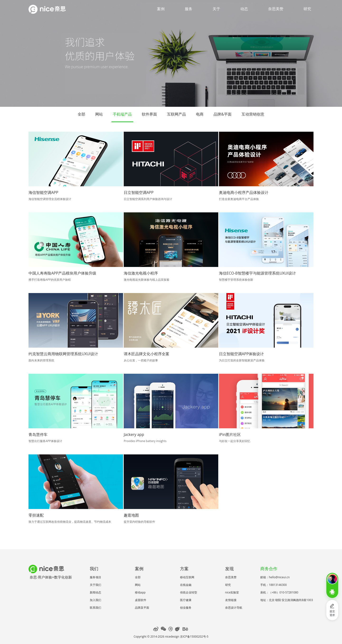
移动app (140, 592)
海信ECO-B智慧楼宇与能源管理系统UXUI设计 (257, 273)
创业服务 (186, 608)
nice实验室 (232, 592)
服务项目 (95, 577)
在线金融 (186, 585)
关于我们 (95, 585)
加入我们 (95, 600)
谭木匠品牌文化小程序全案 (147, 354)
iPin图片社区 (230, 434)
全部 (81, 114)
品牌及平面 (142, 608)
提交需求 (332, 610)
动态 (244, 9)
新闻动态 (95, 592)
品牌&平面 (223, 114)
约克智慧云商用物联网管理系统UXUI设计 (63, 354)
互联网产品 (176, 114)
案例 (161, 9)
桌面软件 (141, 600)
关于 (216, 9)
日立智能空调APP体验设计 (241, 354)
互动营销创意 (253, 114)
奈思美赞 (276, 9)
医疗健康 (186, 600)
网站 (99, 114)
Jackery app (134, 434)
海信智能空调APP (43, 192)
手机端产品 (122, 114)
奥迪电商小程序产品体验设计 (244, 192)
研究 (307, 9)
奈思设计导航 (234, 608)
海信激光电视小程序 (141, 273)
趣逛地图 (131, 515)
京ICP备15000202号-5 (194, 637)
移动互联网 (187, 577)
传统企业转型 (189, 592)
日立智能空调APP (139, 192)
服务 (189, 9)
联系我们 (95, 608)
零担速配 (36, 515)
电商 (200, 114)
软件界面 (149, 114)
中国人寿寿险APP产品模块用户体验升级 (62, 273)
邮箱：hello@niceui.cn (275, 577)
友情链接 (231, 600)
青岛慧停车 (38, 434)
